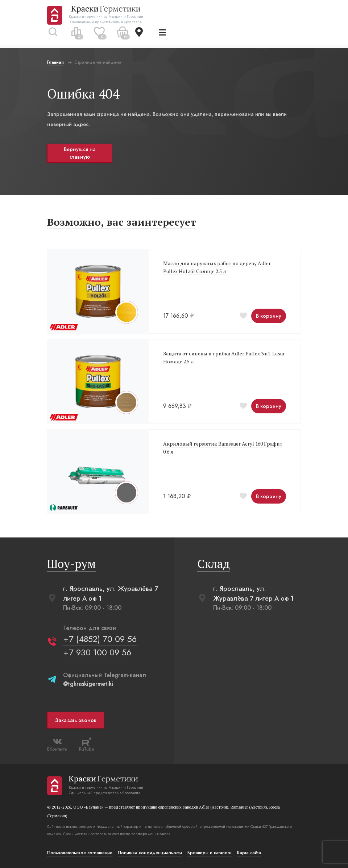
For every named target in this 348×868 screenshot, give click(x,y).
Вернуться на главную (80, 153)
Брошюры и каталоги (210, 853)
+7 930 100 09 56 (97, 652)
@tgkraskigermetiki (88, 684)
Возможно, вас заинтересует (122, 222)
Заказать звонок (76, 720)
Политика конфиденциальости (150, 853)
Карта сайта (249, 853)
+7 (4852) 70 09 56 (100, 639)
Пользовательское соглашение (80, 853)
